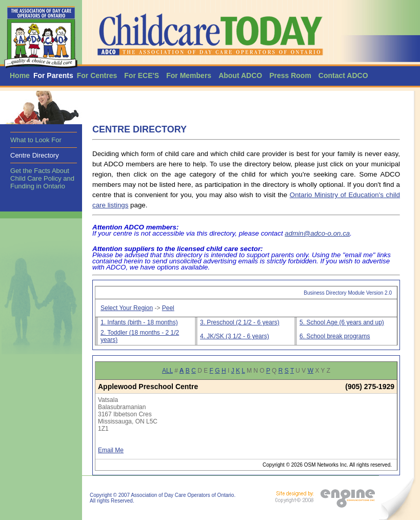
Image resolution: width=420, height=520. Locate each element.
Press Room (290, 75)
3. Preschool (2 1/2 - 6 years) (240, 322)
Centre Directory (35, 155)
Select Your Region (127, 308)
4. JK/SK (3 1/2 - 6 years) (235, 336)
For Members (189, 75)
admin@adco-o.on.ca (317, 233)
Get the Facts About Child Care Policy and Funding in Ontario (42, 178)
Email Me (111, 450)
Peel (168, 308)
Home (20, 75)
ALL (167, 371)
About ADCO (240, 75)
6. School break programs (335, 336)
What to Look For (36, 140)
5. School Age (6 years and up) (342, 322)
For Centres (97, 75)
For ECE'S (142, 75)
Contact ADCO (343, 75)
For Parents (53, 75)
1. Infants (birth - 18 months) (139, 322)
